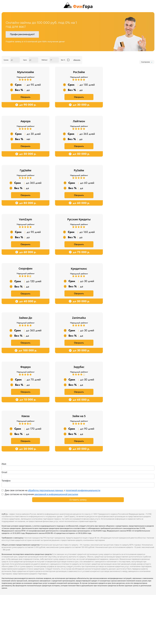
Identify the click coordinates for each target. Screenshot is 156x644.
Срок (25, 60)
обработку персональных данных (45, 540)
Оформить (26, 103)
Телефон (6, 530)
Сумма (6, 60)
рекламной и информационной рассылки (56, 543)
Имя (4, 513)
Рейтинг (45, 60)
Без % (63, 60)
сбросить (77, 60)
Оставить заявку (78, 549)
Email (4, 521)
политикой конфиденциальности (83, 540)
